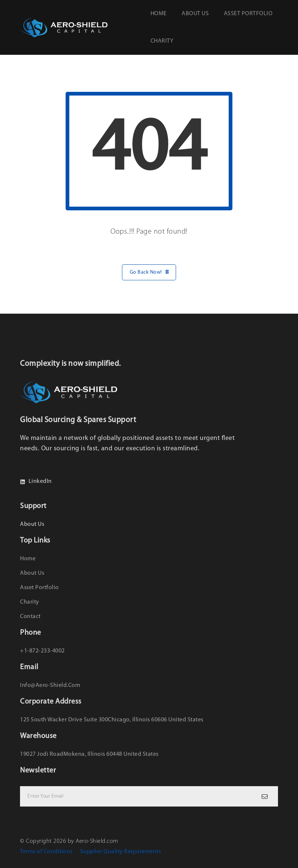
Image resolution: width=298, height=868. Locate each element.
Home (159, 14)
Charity (162, 41)
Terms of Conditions (46, 852)
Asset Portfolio (248, 14)
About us (195, 14)
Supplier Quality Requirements (121, 852)
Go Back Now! (149, 272)
